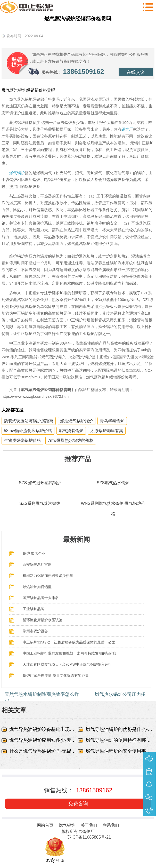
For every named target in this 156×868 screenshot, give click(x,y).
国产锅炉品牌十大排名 (41, 598)
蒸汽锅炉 (18, 90)
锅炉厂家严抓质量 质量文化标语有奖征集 (56, 675)
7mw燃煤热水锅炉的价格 (71, 440)
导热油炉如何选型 (37, 587)
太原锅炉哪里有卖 (107, 431)
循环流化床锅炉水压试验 (43, 620)
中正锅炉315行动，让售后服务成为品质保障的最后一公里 (69, 642)
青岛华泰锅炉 (112, 421)
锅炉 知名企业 (34, 553)
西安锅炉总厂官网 (37, 564)
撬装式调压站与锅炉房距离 (29, 421)
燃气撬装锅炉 (71, 431)
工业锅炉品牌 (34, 609)
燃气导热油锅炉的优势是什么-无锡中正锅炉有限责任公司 (120, 729)
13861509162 (83, 71)
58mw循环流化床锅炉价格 (28, 431)
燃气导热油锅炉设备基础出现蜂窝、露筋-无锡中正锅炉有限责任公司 (44, 729)
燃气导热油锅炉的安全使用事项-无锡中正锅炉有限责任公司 (120, 751)
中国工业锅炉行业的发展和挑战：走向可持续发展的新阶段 (70, 653)
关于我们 (89, 825)
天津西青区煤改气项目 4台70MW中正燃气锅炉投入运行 (67, 664)
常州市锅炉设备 (35, 631)
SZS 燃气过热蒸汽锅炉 (40, 483)
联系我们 (111, 825)
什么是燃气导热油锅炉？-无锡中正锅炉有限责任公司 (44, 751)
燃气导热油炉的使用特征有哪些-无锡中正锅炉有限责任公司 (120, 740)
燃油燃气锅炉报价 (77, 421)
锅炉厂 (127, 129)
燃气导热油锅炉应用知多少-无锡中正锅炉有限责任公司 (44, 740)
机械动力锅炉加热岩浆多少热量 (48, 576)
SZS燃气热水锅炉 (113, 483)
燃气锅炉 (17, 173)
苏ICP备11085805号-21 (89, 837)
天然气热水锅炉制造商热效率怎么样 (42, 694)
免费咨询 (78, 804)
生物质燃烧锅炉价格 (22, 440)
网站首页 (45, 825)
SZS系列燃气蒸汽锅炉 (40, 503)
